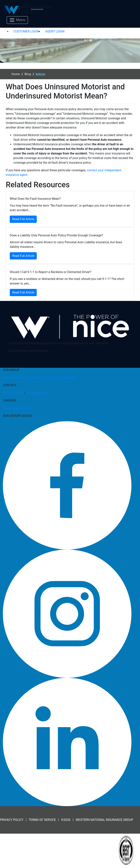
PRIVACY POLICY (12, 820)
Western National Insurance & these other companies (39, 378)
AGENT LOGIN (55, 31)
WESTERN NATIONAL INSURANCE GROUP (104, 820)
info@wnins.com (37, 393)
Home (16, 74)
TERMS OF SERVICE (42, 820)
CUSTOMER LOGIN (26, 31)
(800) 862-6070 (13, 393)
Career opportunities (17, 408)
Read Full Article (23, 219)
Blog (28, 74)
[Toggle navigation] (17, 20)
